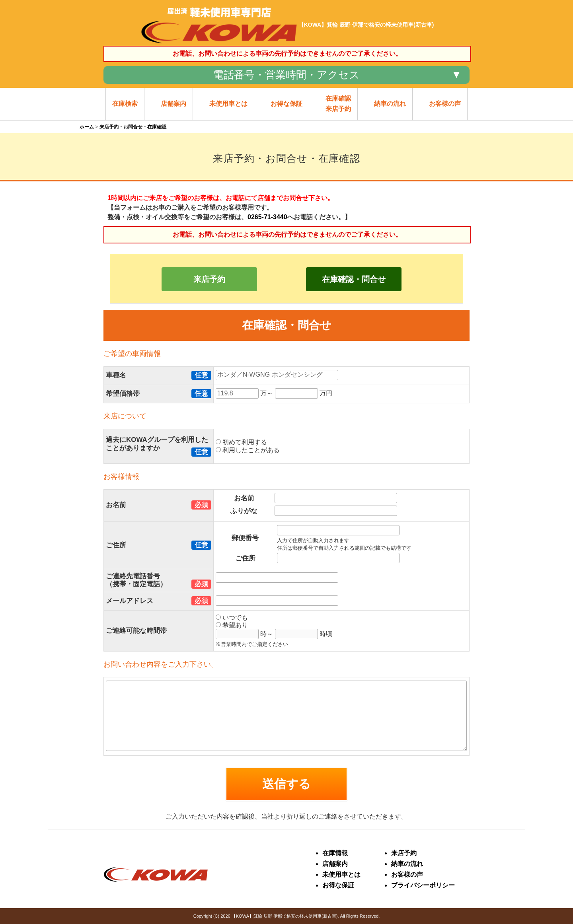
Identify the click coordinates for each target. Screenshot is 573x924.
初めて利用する (241, 442)
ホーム (87, 127)
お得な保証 (338, 885)
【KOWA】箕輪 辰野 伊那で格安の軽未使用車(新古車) (285, 916)
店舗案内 (335, 864)
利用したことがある (248, 450)
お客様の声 (407, 874)
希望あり (232, 625)
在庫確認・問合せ (354, 279)
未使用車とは (341, 874)
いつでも (232, 618)
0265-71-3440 (267, 217)
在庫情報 (335, 853)
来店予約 (209, 279)
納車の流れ (407, 864)
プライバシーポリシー (423, 885)
